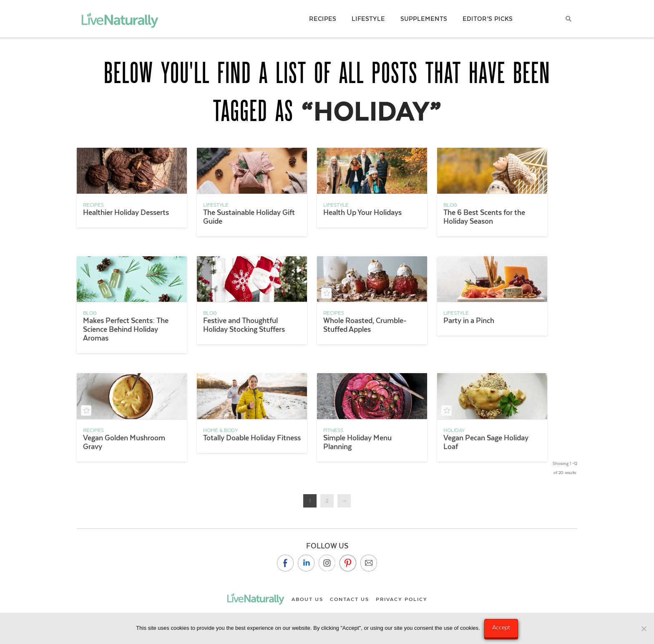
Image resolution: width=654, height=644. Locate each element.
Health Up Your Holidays (362, 212)
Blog (450, 205)
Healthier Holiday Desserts (126, 212)
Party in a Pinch (469, 321)
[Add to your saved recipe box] (326, 293)
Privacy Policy (402, 599)
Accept (501, 627)
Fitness (333, 430)
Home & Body (220, 430)
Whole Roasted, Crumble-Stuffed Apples (365, 325)
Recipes (93, 205)
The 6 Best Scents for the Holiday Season (484, 217)
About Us (307, 599)
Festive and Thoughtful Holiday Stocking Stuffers (244, 325)
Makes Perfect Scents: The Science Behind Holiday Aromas (126, 329)
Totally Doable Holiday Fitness (252, 438)
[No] (644, 629)
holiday (454, 430)
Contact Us (350, 599)
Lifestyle (216, 205)
